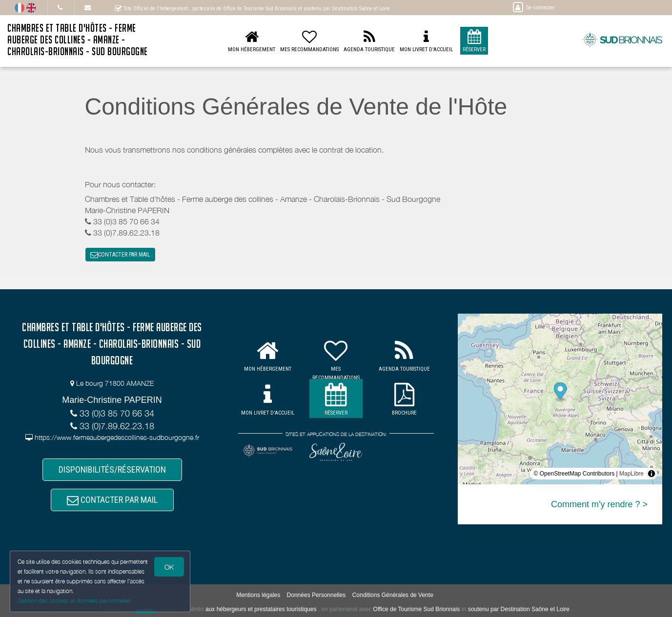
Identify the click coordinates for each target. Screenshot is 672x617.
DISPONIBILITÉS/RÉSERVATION (112, 470)
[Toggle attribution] (652, 474)
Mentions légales (258, 596)
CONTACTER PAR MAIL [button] (120, 255)
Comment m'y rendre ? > (599, 504)
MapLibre (631, 474)
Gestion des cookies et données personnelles (74, 601)
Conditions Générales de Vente (393, 596)
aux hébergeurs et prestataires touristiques (261, 610)
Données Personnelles (316, 596)
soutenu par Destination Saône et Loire (519, 610)
